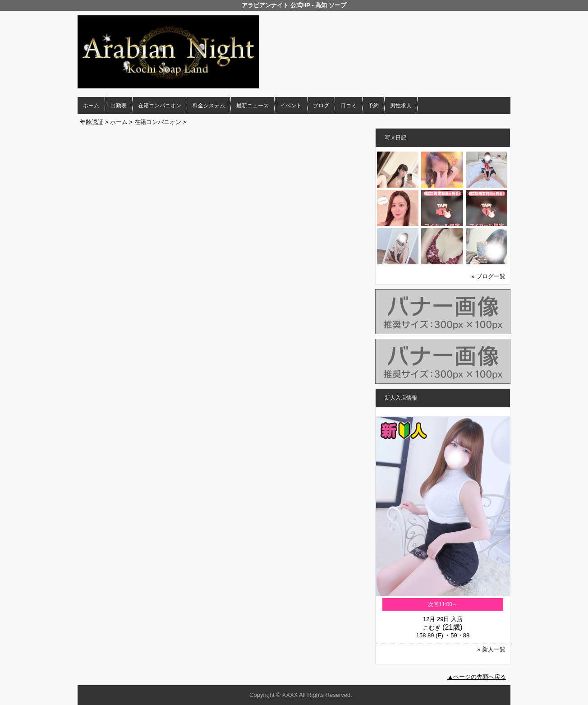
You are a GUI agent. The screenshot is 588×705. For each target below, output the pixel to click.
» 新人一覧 (491, 649)
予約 (373, 106)
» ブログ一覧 (488, 276)
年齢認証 (92, 122)
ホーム (91, 106)
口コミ (349, 106)
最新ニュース (253, 106)
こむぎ (432, 628)
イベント (291, 106)
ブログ (321, 106)
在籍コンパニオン (160, 106)
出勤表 (119, 106)
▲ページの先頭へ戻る (477, 677)
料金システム (209, 106)
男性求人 (401, 106)
